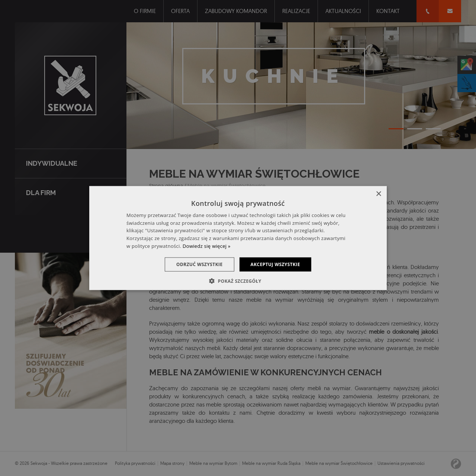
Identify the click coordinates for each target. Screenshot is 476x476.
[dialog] (238, 238)
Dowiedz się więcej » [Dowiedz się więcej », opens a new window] (207, 246)
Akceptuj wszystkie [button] (275, 264)
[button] (238, 281)
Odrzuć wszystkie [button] (199, 264)
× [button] (378, 194)
